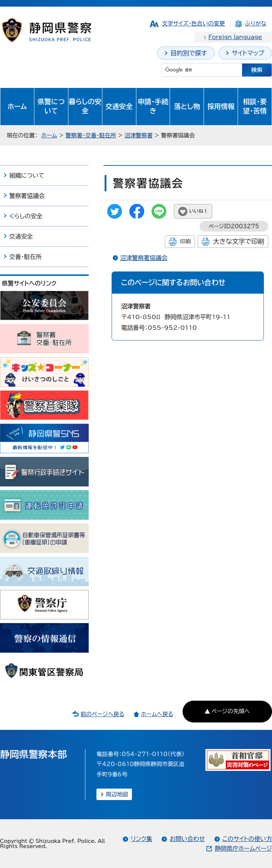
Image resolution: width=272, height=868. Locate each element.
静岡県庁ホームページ (243, 848)
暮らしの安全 (85, 106)
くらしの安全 (26, 216)
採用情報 (221, 106)
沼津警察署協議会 (144, 258)
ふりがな (256, 23)
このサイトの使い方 (247, 839)
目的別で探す (189, 53)
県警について (51, 106)
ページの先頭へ (231, 711)
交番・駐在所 (25, 257)
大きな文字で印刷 (239, 241)
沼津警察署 (139, 135)
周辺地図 (117, 794)
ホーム (17, 106)
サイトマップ (248, 53)
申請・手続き (153, 106)
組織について (27, 175)
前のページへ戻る (103, 714)
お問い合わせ (187, 839)
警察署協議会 (27, 196)
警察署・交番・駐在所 (91, 135)
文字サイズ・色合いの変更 (193, 23)
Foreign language (235, 37)
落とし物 (187, 106)
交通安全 (119, 106)
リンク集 (142, 839)
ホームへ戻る (157, 714)
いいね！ (199, 211)
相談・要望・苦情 (255, 106)
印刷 (185, 241)
